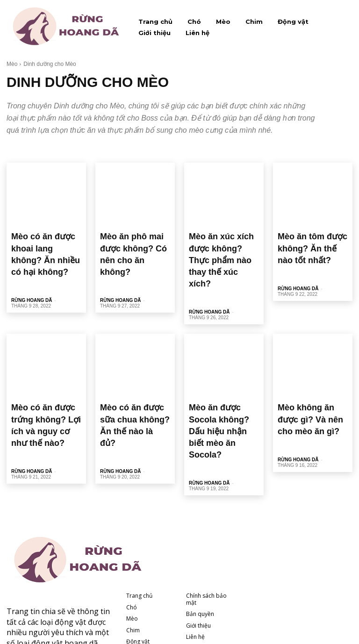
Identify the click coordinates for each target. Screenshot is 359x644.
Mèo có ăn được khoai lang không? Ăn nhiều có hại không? (45, 243)
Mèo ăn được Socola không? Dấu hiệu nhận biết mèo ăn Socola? (219, 379)
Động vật (138, 571)
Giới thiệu (139, 582)
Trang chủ (139, 525)
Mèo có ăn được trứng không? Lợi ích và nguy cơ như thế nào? (43, 379)
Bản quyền (200, 543)
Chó (132, 537)
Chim (133, 559)
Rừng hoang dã (32, 277)
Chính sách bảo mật (206, 528)
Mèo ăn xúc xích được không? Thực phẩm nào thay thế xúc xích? (221, 243)
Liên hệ (136, 594)
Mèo (12, 64)
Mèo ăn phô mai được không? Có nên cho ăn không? (130, 243)
